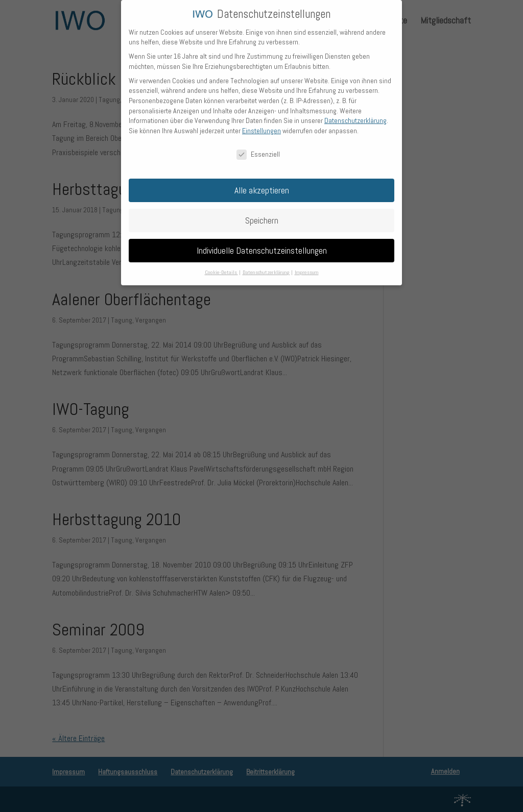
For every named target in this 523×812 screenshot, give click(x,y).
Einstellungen (261, 124)
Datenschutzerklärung (355, 114)
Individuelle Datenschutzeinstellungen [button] (262, 243)
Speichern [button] (262, 213)
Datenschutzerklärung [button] (266, 266)
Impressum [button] (307, 266)
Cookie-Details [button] (221, 266)
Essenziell (258, 147)
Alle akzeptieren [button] (262, 183)
